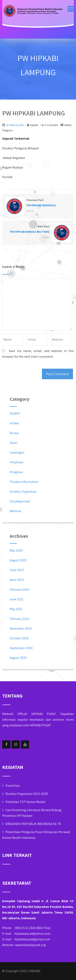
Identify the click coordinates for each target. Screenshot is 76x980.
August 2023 (18, 560)
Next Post (38, 230)
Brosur (14, 433)
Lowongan (17, 453)
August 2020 (18, 658)
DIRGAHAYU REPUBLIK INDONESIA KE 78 (33, 824)
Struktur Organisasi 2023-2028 (27, 794)
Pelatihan (17, 462)
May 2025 (16, 550)
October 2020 (19, 638)
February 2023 (20, 589)
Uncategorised (20, 501)
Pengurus (7, 130)
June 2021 (17, 599)
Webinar (16, 511)
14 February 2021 (15, 125)
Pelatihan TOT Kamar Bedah (25, 802)
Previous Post (38, 203)
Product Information (24, 482)
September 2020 (21, 648)
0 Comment (51, 125)
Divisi (13, 443)
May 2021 (16, 609)
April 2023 (17, 580)
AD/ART (15, 413)
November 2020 (21, 629)
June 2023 (17, 570)
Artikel (68, 125)
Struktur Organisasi (23, 492)
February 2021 (19, 619)
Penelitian (13, 786)
